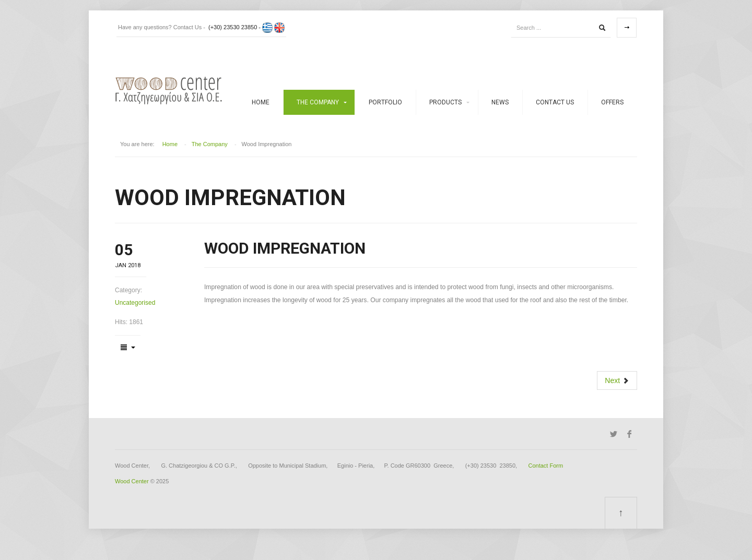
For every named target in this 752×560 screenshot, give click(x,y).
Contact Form (546, 466)
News (500, 102)
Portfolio (385, 102)
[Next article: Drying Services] (617, 380)
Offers (612, 102)
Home (261, 102)
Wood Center (132, 481)
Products (445, 102)
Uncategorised (135, 303)
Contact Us (555, 102)
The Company (318, 102)
